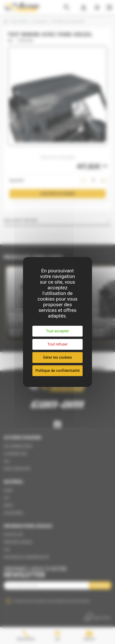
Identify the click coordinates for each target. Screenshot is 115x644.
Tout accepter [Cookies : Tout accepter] (57, 331)
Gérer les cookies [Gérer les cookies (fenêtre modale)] (58, 357)
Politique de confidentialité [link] (58, 371)
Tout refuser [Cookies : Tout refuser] (57, 344)
